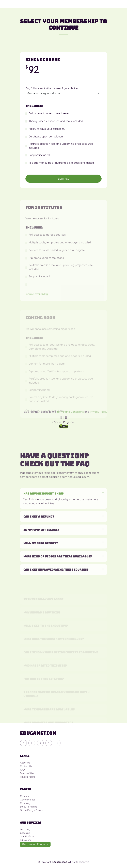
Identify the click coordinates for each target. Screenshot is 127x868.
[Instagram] (40, 743)
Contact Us (26, 766)
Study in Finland (29, 807)
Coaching (25, 803)
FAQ (22, 770)
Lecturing (25, 829)
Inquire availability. (37, 302)
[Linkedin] (57, 743)
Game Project (27, 800)
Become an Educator (35, 844)
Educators (25, 840)
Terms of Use (27, 773)
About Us (25, 763)
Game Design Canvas (32, 810)
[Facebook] (49, 743)
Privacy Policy (27, 777)
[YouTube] (32, 743)
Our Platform (27, 836)
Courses (24, 796)
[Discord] (23, 743)
